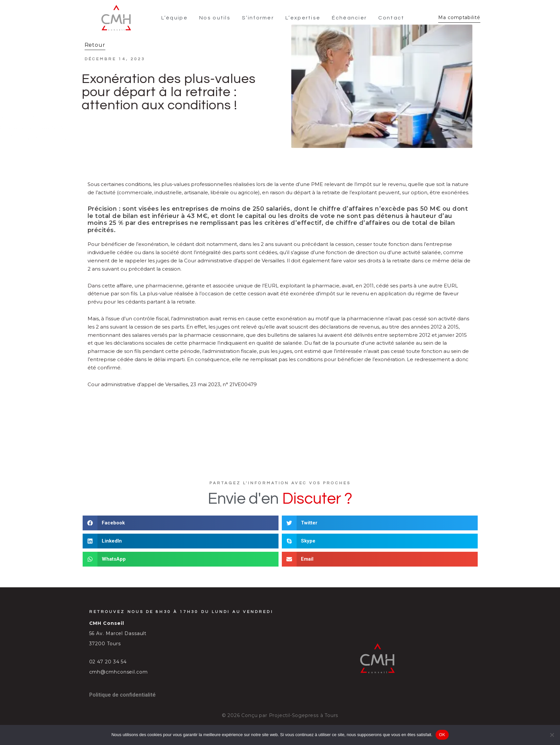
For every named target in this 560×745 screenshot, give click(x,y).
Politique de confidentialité (122, 695)
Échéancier (349, 18)
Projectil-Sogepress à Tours (304, 715)
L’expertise (303, 18)
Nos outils (215, 18)
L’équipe (174, 18)
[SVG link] (116, 18)
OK (442, 735)
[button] (181, 523)
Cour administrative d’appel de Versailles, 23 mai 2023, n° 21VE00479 (172, 384)
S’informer (258, 18)
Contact (391, 18)
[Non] (552, 735)
